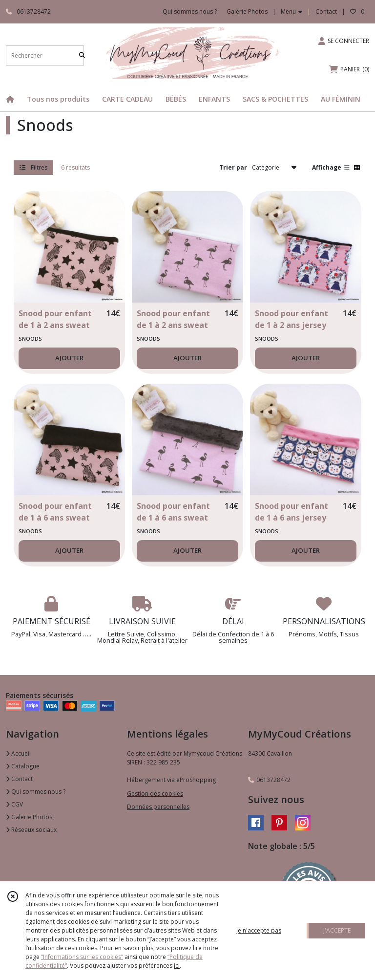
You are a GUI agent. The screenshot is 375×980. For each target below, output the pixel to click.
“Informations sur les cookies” (82, 957)
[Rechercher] (82, 55)
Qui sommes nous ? (36, 792)
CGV (14, 804)
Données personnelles (158, 807)
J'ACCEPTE (337, 930)
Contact (326, 11)
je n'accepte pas (259, 930)
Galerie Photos (29, 817)
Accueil (18, 753)
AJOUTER (69, 358)
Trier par (233, 167)
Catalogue (23, 766)
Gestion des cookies (155, 794)
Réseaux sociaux (31, 830)
